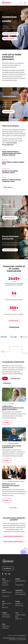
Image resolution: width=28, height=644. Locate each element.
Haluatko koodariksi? (22, 639)
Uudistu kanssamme (9, 218)
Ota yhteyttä (7, 568)
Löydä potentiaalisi (9, 250)
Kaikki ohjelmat (8, 187)
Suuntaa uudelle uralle (10, 34)
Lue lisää (6, 423)
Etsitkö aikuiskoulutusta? (21, 638)
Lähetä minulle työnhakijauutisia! (13, 536)
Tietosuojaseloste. (22, 635)
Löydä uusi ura (8, 112)
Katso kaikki (13, 508)
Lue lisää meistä (13, 321)
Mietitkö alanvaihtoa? (13, 639)
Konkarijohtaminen (13, 443)
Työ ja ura (11, 404)
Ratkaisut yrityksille (9, 39)
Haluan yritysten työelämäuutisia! (13, 542)
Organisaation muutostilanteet (16, 481)
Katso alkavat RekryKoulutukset (9, 638)
